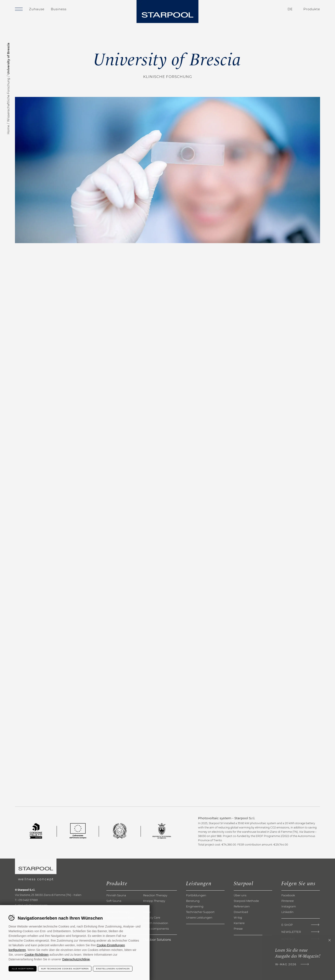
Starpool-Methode (246, 901)
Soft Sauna (114, 901)
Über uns (240, 895)
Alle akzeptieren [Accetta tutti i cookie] (23, 969)
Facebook (288, 895)
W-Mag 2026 (286, 964)
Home (8, 130)
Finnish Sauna (116, 895)
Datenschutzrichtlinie (76, 959)
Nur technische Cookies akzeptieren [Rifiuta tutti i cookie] (65, 969)
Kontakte (265, 9)
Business (59, 9)
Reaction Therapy (155, 895)
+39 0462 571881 (28, 900)
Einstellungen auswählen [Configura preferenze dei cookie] (113, 969)
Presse (238, 929)
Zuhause (37, 9)
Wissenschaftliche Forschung (8, 100)
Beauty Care (152, 917)
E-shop (287, 925)
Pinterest (288, 901)
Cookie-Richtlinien (37, 955)
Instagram (289, 906)
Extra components (156, 929)
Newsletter (291, 932)
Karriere (239, 923)
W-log (238, 917)
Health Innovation (156, 923)
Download (241, 912)
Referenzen (242, 906)
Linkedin (287, 912)
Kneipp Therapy (154, 901)
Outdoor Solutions (157, 940)
